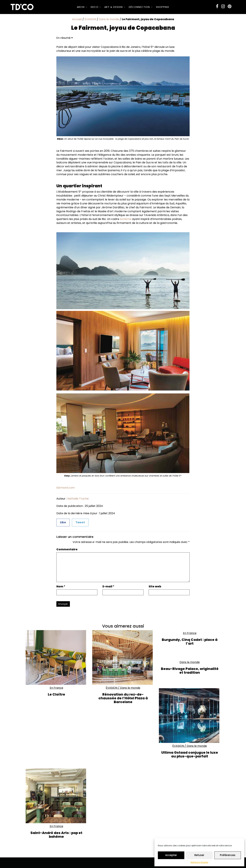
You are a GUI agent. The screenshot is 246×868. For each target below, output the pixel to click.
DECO (96, 7)
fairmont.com (66, 488)
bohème (126, 219)
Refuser (199, 855)
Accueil (77, 19)
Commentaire (67, 549)
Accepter (171, 855)
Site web (155, 587)
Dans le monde (109, 19)
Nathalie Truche (78, 499)
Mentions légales (199, 862)
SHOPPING (163, 7)
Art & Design (115, 7)
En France (56, 688)
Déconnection (141, 7)
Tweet (80, 522)
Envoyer (63, 604)
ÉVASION (90, 19)
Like (63, 522)
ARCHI (82, 7)
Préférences (228, 855)
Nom (61, 587)
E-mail (108, 587)
